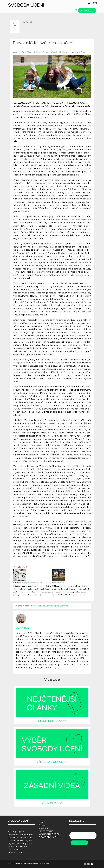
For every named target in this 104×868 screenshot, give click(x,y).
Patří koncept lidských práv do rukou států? (29, 583)
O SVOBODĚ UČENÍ (48, 837)
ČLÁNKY (42, 825)
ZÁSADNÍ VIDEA (52, 803)
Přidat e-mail (79, 843)
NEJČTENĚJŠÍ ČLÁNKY (52, 721)
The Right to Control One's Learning (50, 606)
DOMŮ (42, 822)
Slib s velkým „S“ (58, 583)
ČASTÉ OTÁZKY (46, 831)
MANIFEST (44, 828)
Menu (92, 3)
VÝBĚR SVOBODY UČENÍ (52, 762)
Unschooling (78, 52)
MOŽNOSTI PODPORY (50, 834)
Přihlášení (87, 10)
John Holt (26, 52)
